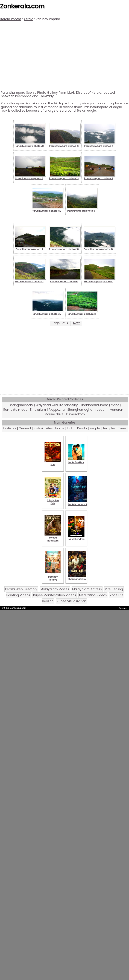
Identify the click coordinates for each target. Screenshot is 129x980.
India (71, 428)
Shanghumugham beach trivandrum (96, 410)
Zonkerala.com (22, 6)
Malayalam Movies (55, 589)
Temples (109, 428)
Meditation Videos (93, 595)
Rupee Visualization (71, 601)
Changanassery (21, 405)
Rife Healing (114, 589)
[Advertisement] (65, 56)
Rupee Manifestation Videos (55, 595)
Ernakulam (38, 410)
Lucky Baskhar (76, 461)
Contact (123, 608)
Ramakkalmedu (15, 410)
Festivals (10, 428)
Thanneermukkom (94, 405)
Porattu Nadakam (53, 538)
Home (60, 428)
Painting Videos (18, 595)
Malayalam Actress (87, 589)
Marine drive (54, 414)
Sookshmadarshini (78, 503)
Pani (53, 463)
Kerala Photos (11, 19)
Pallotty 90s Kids (53, 500)
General (25, 428)
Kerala (29, 19)
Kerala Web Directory (21, 589)
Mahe (115, 405)
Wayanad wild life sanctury (57, 405)
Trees (122, 428)
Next (77, 323)
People (95, 428)
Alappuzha (57, 410)
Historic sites (43, 428)
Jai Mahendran (76, 538)
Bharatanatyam (77, 578)
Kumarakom (75, 414)
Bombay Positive (53, 577)
